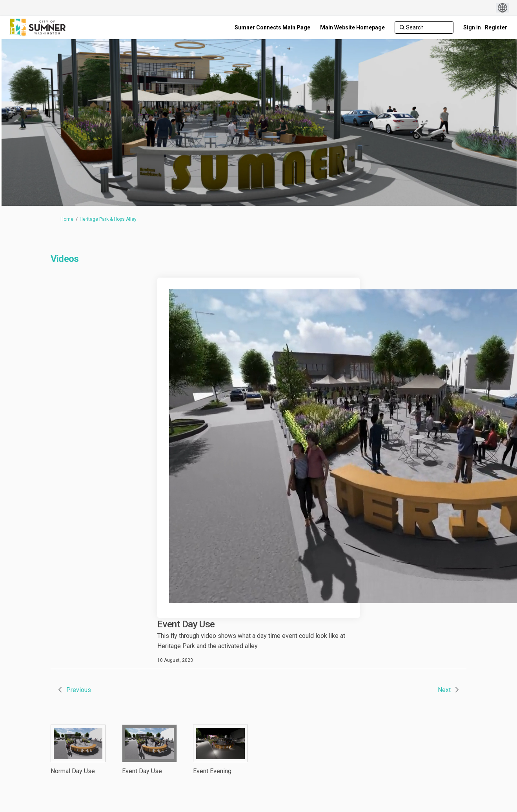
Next (444, 690)
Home (67, 219)
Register (496, 27)
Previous (79, 690)
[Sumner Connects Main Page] (272, 27)
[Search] (424, 27)
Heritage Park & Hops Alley (108, 219)
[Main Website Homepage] (352, 27)
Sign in (472, 27)
